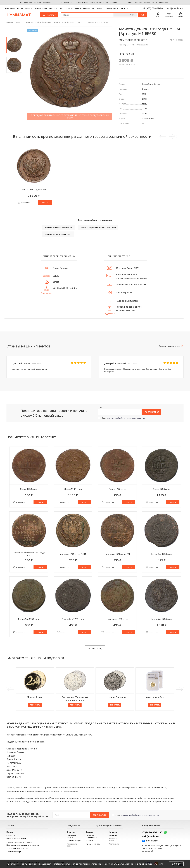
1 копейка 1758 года (161, 619)
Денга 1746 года (117, 489)
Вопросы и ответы (113, 840)
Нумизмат (19, 15)
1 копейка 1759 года (162, 554)
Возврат (69, 8)
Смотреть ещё (95, 649)
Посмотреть (35, 705)
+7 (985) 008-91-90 (153, 8)
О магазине (10, 8)
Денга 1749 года (73, 489)
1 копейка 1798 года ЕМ (117, 554)
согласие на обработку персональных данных (126, 418)
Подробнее (46, 293)
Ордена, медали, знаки (16, 839)
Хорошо (176, 864)
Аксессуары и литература (17, 848)
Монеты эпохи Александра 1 (58, 234)
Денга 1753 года (29, 489)
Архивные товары (14, 852)
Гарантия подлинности (84, 8)
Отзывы (99, 8)
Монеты (10, 832)
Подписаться (152, 412)
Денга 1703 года (162, 489)
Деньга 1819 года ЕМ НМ (34, 189)
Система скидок (41, 8)
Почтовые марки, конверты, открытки (23, 845)
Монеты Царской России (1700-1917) (98, 227)
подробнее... (114, 2)
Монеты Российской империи (59, 227)
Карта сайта (114, 844)
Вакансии (113, 835)
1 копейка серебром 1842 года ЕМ (29, 554)
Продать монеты (111, 8)
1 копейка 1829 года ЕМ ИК (73, 554)
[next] (181, 689)
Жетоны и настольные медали (19, 842)
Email (100, 408)
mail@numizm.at (175, 8)
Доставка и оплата (24, 8)
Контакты (124, 8)
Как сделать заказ (57, 8)
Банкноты (11, 835)
